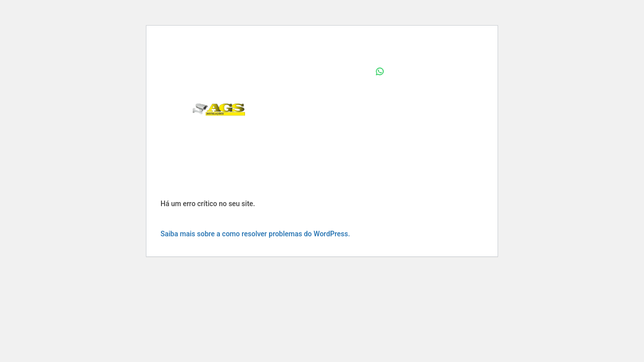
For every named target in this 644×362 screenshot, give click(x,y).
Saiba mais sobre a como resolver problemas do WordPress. (255, 234)
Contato (350, 148)
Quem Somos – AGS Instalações (311, 110)
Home (353, 71)
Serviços (303, 148)
